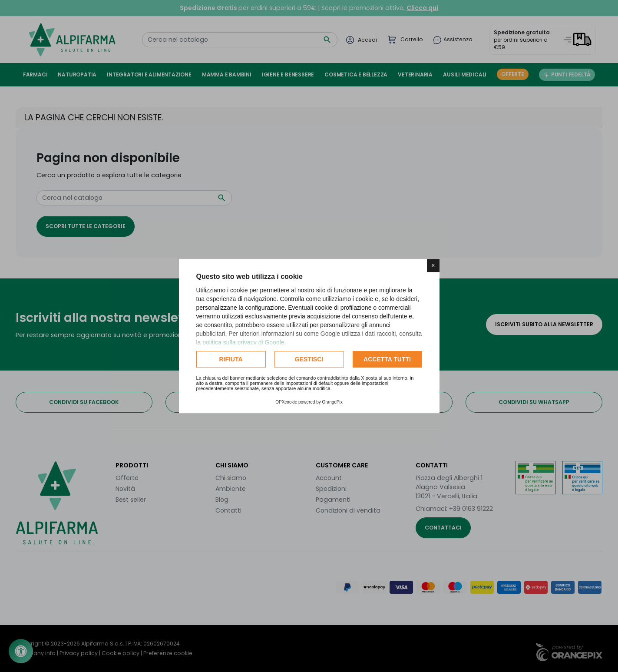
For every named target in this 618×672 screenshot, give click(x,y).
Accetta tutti (387, 359)
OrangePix (332, 402)
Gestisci (309, 359)
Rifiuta (231, 359)
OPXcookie (286, 402)
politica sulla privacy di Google (243, 342)
